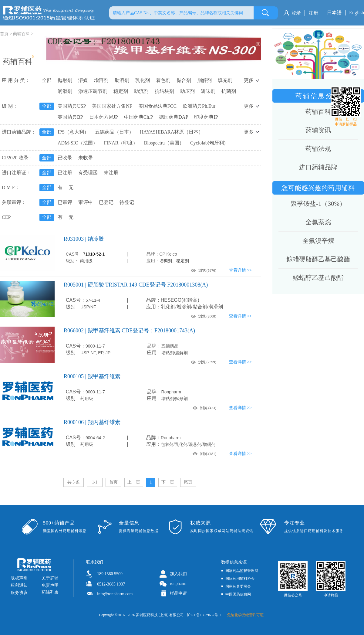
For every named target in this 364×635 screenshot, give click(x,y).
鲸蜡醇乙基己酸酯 (318, 278)
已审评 (65, 202)
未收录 (86, 158)
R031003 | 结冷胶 (84, 239)
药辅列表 (50, 592)
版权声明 (19, 578)
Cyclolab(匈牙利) (208, 143)
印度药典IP (206, 117)
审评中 (86, 202)
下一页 (168, 482)
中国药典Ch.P (139, 117)
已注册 (65, 173)
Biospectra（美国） (164, 143)
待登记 (127, 202)
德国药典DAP (174, 117)
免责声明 (50, 585)
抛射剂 (65, 80)
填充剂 (225, 80)
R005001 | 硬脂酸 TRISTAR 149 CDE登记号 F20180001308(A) (136, 285)
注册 (313, 13)
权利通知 (19, 585)
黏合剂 (184, 80)
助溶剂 (122, 80)
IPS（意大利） (73, 132)
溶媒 (83, 80)
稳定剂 (121, 91)
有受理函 (88, 173)
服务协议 (19, 593)
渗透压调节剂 (93, 91)
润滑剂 (65, 91)
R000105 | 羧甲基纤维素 (92, 376)
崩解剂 (204, 80)
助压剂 (187, 91)
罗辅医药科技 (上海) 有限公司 (160, 615)
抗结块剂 (164, 91)
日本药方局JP (104, 117)
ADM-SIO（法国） (78, 143)
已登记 (106, 202)
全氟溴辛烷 (318, 241)
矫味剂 (208, 91)
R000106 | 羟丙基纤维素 (92, 422)
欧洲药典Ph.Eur (199, 106)
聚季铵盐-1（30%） (318, 204)
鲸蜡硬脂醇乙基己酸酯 (318, 259)
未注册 (111, 173)
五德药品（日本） (114, 132)
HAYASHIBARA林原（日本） (172, 132)
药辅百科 (22, 34)
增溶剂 (101, 80)
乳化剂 (143, 80)
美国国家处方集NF (112, 106)
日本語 (334, 13)
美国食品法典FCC (157, 106)
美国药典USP (72, 106)
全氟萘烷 (318, 222)
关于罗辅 (50, 578)
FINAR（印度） (121, 143)
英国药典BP (70, 117)
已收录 (65, 158)
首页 (113, 482)
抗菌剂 (229, 91)
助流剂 (141, 91)
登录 (296, 13)
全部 (47, 80)
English (357, 13)
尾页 (188, 482)
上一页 (134, 482)
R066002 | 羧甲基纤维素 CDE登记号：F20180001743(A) (129, 331)
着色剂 (163, 80)
